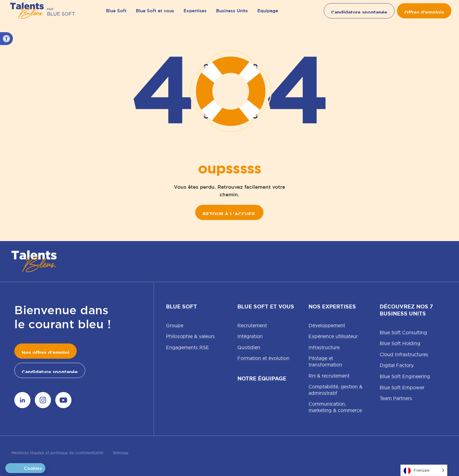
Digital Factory (397, 365)
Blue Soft (116, 14)
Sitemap (121, 453)
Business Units (232, 14)
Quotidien (249, 347)
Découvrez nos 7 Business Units (406, 310)
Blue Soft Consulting (403, 332)
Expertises (195, 14)
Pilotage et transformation (325, 361)
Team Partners (396, 398)
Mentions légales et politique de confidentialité (57, 453)
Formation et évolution (263, 358)
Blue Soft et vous (155, 14)
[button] (6, 39)
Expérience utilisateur (333, 336)
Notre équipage (262, 379)
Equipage (268, 14)
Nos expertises (332, 307)
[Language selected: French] (424, 470)
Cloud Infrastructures (404, 354)
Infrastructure (324, 347)
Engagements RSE (187, 347)
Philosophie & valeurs (190, 336)
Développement (327, 325)
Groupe (175, 325)
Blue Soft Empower (402, 387)
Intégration (250, 336)
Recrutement (252, 325)
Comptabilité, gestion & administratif (335, 390)
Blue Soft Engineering (405, 376)
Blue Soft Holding (400, 343)
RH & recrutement (329, 376)
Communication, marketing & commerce (335, 407)
